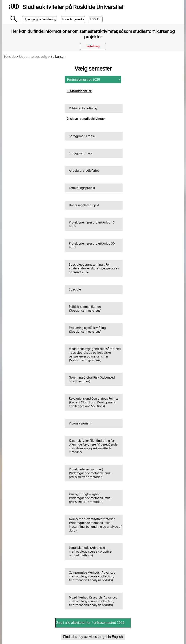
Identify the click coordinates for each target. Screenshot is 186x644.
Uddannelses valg (33, 57)
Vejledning (93, 46)
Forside (10, 57)
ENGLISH (96, 19)
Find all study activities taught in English (93, 637)
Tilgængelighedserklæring (39, 19)
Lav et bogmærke (73, 19)
